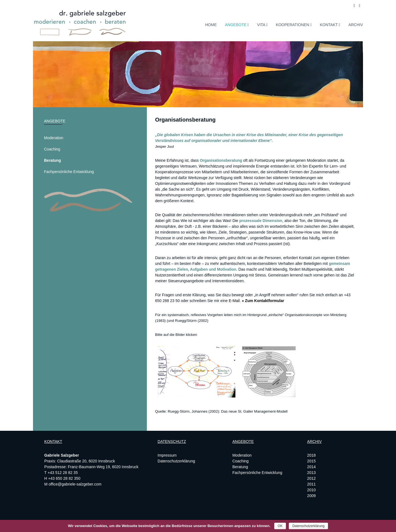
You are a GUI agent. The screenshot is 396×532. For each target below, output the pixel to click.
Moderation (54, 138)
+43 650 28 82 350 (64, 478)
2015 (311, 461)
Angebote (236, 25)
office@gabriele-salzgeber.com (75, 484)
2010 (311, 490)
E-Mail (234, 301)
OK (280, 526)
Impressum (167, 455)
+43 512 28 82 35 (63, 473)
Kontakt (329, 25)
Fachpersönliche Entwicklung (69, 172)
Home (211, 25)
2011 (311, 484)
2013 (311, 473)
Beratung (52, 160)
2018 (311, 455)
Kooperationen (292, 25)
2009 (311, 496)
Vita (261, 25)
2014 (311, 467)
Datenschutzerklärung (176, 461)
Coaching (52, 149)
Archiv (356, 25)
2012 (311, 478)
